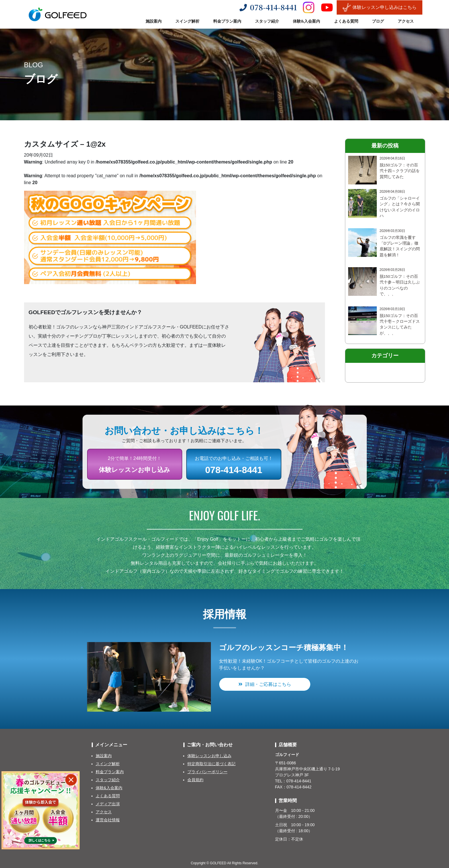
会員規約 (195, 780)
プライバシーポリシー (207, 772)
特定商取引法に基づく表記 (211, 764)
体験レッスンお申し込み (209, 756)
